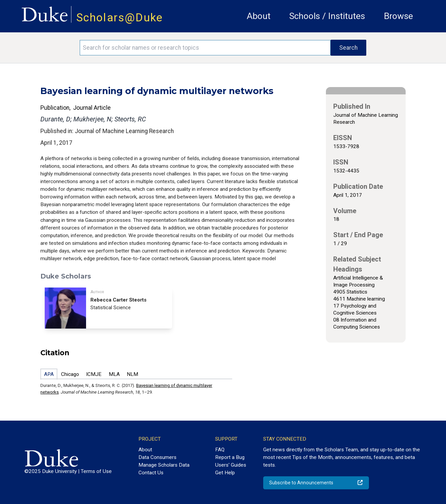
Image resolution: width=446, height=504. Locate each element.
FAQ (220, 450)
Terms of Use (96, 471)
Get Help (225, 473)
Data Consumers (157, 457)
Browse (398, 16)
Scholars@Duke (120, 18)
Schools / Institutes (327, 16)
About (259, 16)
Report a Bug (230, 457)
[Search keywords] (205, 48)
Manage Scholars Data (164, 465)
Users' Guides (231, 465)
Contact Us (151, 473)
